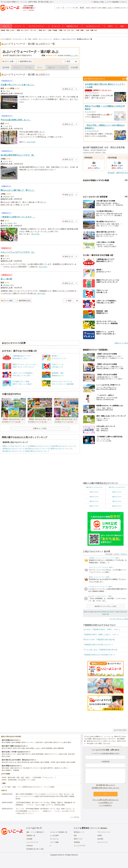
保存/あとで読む (98, 2)
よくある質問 (54, 836)
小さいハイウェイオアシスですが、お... (18, 252)
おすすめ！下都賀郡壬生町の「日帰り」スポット (102, 629)
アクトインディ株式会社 (99, 828)
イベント (18, 26)
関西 (61, 30)
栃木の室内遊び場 (23, 762)
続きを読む (32, 142)
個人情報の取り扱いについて (106, 785)
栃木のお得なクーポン (9, 754)
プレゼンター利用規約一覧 (59, 832)
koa (4, 258)
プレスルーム (54, 839)
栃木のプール (58, 742)
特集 (122, 26)
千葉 (31, 30)
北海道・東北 (5, 30)
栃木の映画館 (35, 762)
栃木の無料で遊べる (24, 754)
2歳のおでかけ (94, 492)
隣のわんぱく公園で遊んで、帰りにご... (18, 190)
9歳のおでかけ (117, 506)
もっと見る (74, 817)
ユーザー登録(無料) (113, 2)
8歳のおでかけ (94, 506)
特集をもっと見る (121, 343)
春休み (88, 8)
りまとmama (8, 223)
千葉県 (117, 612)
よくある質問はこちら (106, 803)
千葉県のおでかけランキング (60, 449)
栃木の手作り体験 (19, 748)
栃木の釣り (40, 742)
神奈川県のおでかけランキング (38, 451)
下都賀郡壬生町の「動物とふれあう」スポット (101, 634)
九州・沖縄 (90, 30)
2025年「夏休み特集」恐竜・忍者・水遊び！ (16, 778)
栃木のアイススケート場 (34, 768)
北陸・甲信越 (53, 30)
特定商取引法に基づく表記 (35, 849)
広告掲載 (29, 839)
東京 (22, 30)
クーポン (29, 67)
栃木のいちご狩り (61, 768)
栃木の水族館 (71, 762)
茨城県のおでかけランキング (40, 446)
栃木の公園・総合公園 (67, 754)
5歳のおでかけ (117, 497)
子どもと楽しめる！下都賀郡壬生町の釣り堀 (100, 650)
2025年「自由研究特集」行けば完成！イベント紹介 (19, 780)
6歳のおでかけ (94, 501)
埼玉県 (110, 612)
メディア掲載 (54, 842)
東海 (40, 30)
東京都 (123, 612)
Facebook (30, 846)
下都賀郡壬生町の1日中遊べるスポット (98, 645)
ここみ (5, 126)
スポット (6, 26)
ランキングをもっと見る (119, 619)
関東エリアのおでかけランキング (15, 446)
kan (4, 91)
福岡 (96, 30)
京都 (68, 30)
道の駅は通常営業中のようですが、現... (18, 155)
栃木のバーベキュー (28, 742)
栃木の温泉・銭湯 (8, 768)
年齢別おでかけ (72, 26)
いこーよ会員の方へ (106, 805)
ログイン (124, 2)
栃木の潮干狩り (49, 768)
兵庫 (72, 30)
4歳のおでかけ (94, 497)
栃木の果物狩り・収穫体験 (10, 770)
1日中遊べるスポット (121, 8)
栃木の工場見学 (7, 748)
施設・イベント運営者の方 (35, 832)
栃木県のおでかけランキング (63, 446)
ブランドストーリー (104, 832)
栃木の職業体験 (59, 748)
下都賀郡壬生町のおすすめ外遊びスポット (100, 655)
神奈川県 (106, 614)
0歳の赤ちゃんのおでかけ (94, 487)
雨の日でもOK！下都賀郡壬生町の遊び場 (99, 640)
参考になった (68, 89)
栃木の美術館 (61, 762)
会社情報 (100, 839)
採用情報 (77, 842)
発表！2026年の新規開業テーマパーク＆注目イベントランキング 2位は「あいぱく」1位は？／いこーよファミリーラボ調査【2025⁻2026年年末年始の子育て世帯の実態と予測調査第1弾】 (45, 796)
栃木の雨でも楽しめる (9, 762)
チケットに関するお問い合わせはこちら (106, 800)
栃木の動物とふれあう (34, 748)
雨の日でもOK (97, 8)
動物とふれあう (108, 8)
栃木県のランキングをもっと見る (106, 606)
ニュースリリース (32, 842)
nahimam (6, 196)
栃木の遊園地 (6, 742)
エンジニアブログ (80, 846)
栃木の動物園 (16, 742)
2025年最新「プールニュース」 (44, 778)
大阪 (65, 30)
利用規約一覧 (31, 836)
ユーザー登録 (6, 787)
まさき (5, 161)
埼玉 (35, 30)
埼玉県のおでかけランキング (37, 449)
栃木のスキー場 (20, 768)
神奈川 (27, 30)
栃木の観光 (67, 742)
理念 (75, 836)
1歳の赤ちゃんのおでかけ (117, 487)
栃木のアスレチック (52, 754)
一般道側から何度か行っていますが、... (18, 217)
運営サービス (78, 839)
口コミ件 (74, 56)
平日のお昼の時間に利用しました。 (16, 120)
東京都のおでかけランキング (13, 451)
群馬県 (104, 612)
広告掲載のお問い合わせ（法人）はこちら (106, 788)
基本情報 (6, 67)
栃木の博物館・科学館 (48, 762)
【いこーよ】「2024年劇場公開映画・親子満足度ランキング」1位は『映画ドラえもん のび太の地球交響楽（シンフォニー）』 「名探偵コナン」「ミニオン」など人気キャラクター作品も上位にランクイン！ (45, 811)
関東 (19, 30)
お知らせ (51, 67)
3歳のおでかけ (117, 492)
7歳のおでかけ (117, 501)
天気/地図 (74, 67)
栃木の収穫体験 (47, 748)
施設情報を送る (25, 61)
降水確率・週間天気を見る (118, 173)
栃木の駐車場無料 (38, 754)
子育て (110, 26)
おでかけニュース (93, 26)
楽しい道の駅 (6, 279)
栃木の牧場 (49, 742)
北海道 (12, 30)
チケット (17, 67)
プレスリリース (102, 842)
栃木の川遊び (6, 756)
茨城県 (91, 612)
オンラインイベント (36, 26)
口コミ (40, 67)
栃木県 (97, 612)
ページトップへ (120, 730)
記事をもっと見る (40, 428)
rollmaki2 (6, 285)
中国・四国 (80, 30)
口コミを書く (9, 61)
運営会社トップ (79, 832)
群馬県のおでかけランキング (13, 449)
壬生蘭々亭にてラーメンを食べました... (18, 85)
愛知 (44, 30)
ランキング (56, 26)
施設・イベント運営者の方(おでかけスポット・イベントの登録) (34, 787)
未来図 (100, 836)
